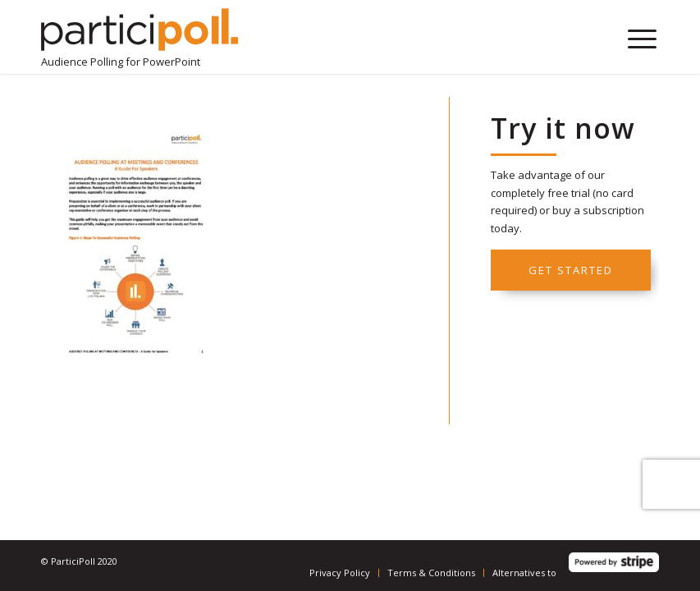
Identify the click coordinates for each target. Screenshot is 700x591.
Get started (571, 270)
